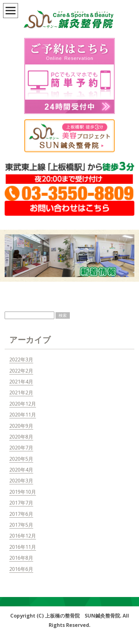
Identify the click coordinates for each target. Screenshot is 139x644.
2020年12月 (23, 404)
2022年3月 (21, 360)
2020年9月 (21, 426)
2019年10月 (23, 492)
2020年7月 (21, 448)
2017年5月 (21, 525)
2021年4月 (21, 382)
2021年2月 (21, 393)
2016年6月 (21, 569)
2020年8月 (21, 437)
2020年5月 (21, 459)
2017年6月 (21, 514)
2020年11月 (23, 415)
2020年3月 (21, 481)
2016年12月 (23, 536)
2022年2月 (21, 371)
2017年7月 (21, 503)
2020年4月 (21, 470)
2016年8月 (21, 558)
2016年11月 (23, 547)
